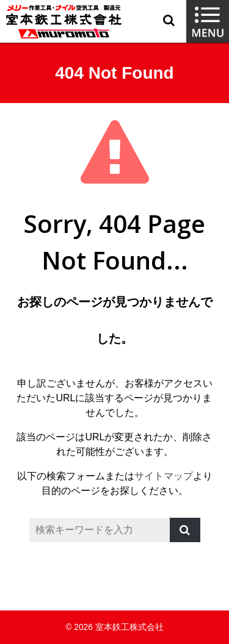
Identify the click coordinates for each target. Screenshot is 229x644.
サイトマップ (164, 476)
